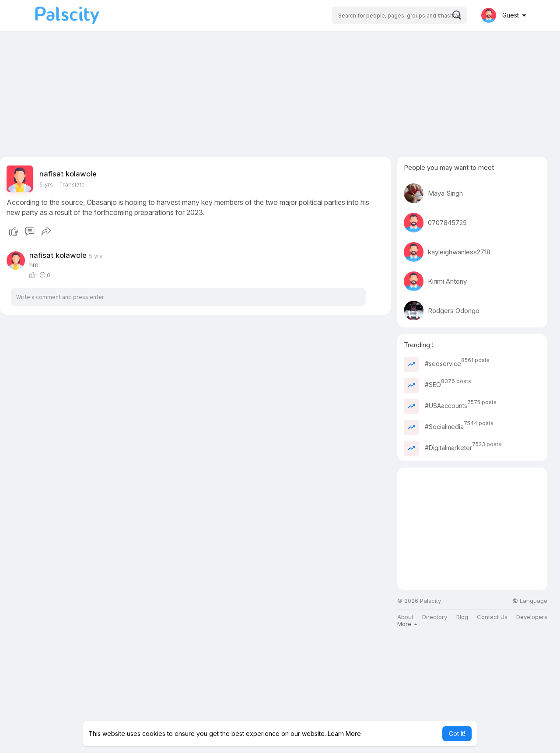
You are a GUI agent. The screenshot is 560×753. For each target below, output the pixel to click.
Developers (532, 617)
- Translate (70, 184)
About (405, 617)
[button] (399, 15)
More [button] (407, 624)
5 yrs (46, 184)
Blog (462, 617)
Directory (435, 617)
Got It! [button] (457, 734)
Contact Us (492, 617)
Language (530, 601)
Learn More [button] (344, 734)
